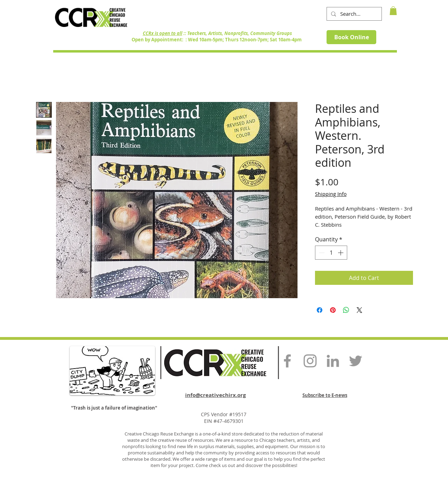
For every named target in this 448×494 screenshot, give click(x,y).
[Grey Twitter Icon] (356, 361)
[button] (393, 11)
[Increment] (341, 253)
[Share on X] (359, 310)
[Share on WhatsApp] (346, 310)
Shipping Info (331, 194)
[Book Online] (351, 37)
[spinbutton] (331, 253)
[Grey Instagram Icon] (310, 361)
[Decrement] (321, 253)
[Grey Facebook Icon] (287, 361)
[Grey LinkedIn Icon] (333, 361)
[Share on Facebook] (320, 310)
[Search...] (353, 14)
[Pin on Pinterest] (333, 310)
